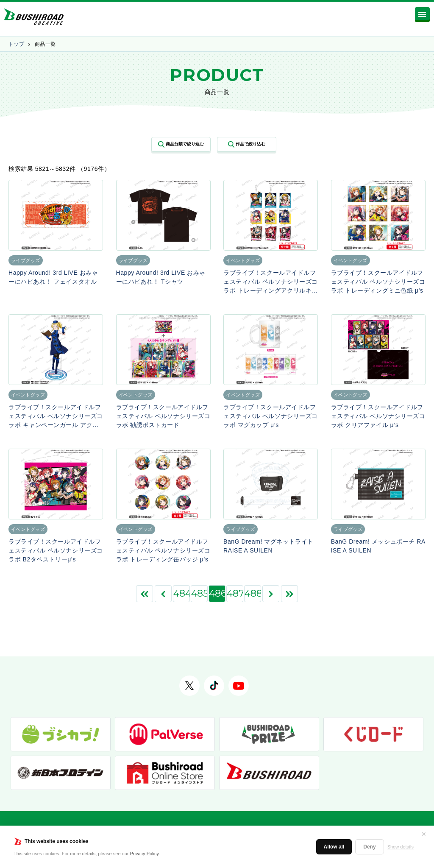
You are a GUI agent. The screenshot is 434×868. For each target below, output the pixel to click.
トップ (16, 44)
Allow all (334, 847)
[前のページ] (163, 594)
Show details (401, 847)
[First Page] (145, 594)
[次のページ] (271, 594)
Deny (369, 847)
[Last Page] (289, 594)
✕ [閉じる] (424, 834)
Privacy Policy (145, 854)
